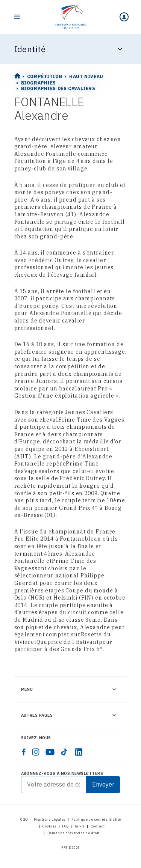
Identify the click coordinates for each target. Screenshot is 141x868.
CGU (24, 819)
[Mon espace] (124, 17)
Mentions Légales (50, 819)
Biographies (39, 83)
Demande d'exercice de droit (74, 833)
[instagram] (36, 752)
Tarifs (80, 826)
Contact (98, 826)
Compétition (45, 76)
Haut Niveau (86, 76)
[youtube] (50, 752)
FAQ (65, 826)
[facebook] (24, 752)
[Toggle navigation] (17, 17)
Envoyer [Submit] (103, 784)
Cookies (49, 826)
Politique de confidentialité (96, 819)
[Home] (70, 17)
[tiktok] (64, 752)
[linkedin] (79, 752)
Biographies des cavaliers (58, 88)
